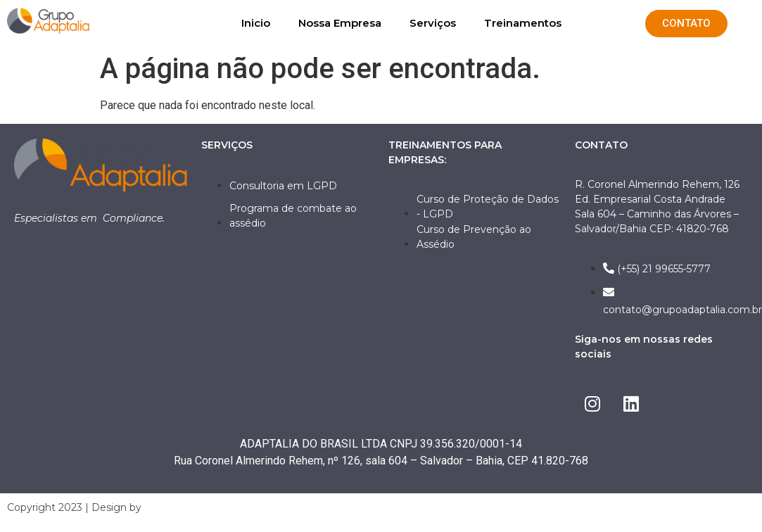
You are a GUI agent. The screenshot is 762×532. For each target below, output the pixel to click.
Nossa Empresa (340, 23)
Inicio (256, 23)
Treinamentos (523, 23)
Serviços (433, 23)
